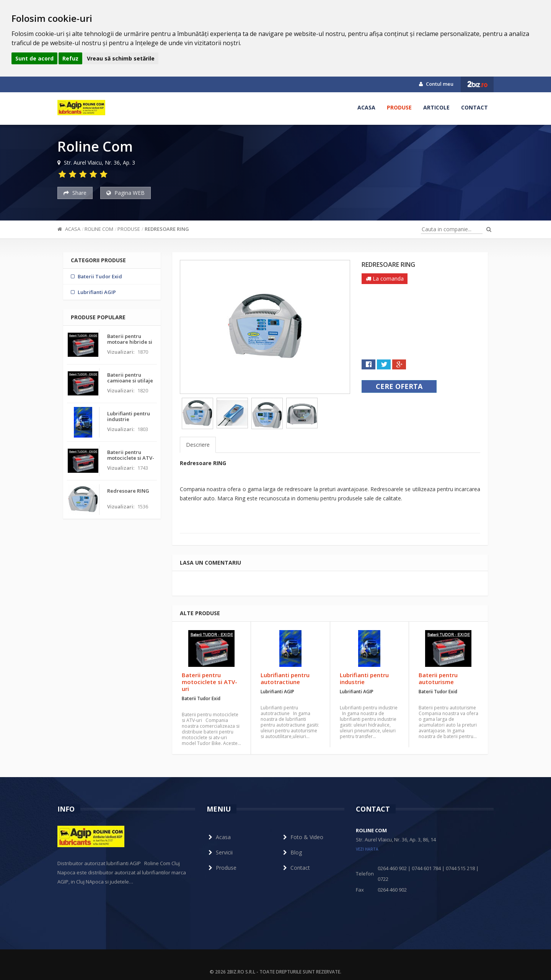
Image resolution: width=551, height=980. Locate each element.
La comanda (385, 278)
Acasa (366, 107)
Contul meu (436, 84)
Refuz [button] (70, 58)
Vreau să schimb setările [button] (121, 58)
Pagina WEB (126, 193)
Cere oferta (399, 386)
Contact (474, 107)
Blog (292, 852)
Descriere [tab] (198, 445)
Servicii (220, 852)
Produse (399, 107)
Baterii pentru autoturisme (438, 678)
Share (75, 193)
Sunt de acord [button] (34, 58)
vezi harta (367, 849)
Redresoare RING (167, 229)
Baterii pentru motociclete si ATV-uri (209, 682)
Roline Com (99, 229)
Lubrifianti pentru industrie (364, 678)
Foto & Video (302, 837)
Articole (436, 107)
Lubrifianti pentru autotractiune (285, 678)
